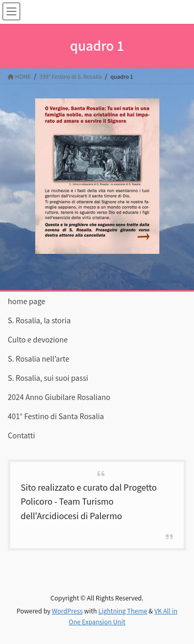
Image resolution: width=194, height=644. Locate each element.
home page (27, 301)
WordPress (67, 611)
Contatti (21, 435)
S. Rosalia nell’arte (39, 359)
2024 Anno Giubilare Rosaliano (59, 397)
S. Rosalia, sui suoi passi (48, 378)
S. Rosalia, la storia (39, 320)
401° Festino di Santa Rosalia (56, 416)
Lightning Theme (123, 611)
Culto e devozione (38, 339)
